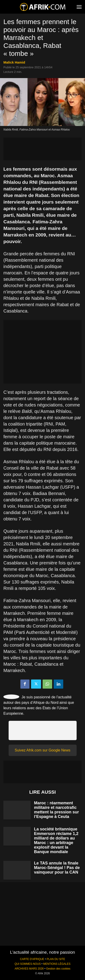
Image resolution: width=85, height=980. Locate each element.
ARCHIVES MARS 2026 (29, 969)
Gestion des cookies (58, 969)
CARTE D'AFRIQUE (32, 959)
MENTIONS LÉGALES (57, 964)
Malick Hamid (14, 62)
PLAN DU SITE (56, 959)
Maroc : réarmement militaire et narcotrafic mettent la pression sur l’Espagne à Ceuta (56, 810)
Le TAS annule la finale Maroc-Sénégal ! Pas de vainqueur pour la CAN (57, 868)
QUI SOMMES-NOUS (28, 964)
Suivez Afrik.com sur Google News (42, 750)
